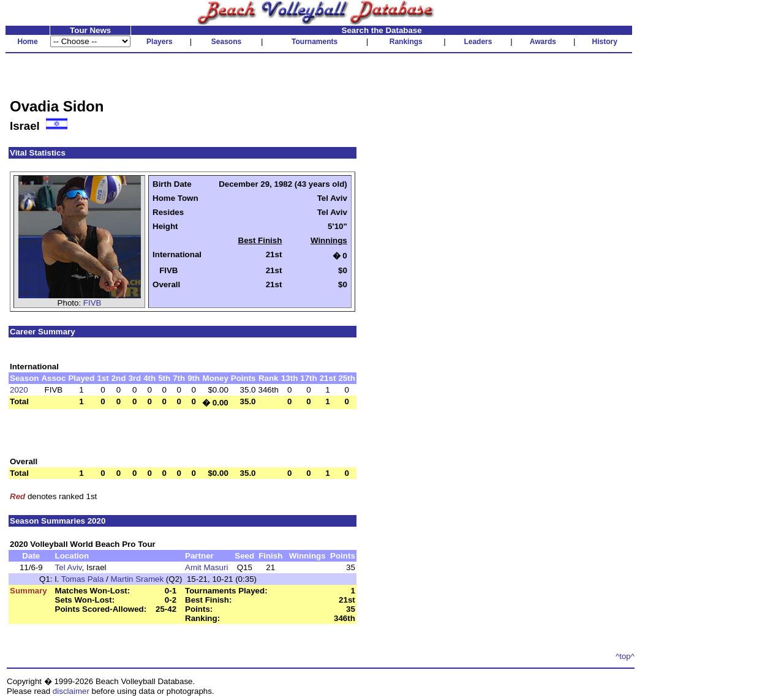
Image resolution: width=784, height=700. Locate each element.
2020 (19, 390)
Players (160, 42)
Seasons (226, 42)
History (605, 42)
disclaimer (71, 691)
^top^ (625, 656)
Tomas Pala (83, 579)
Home (27, 42)
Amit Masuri (206, 567)
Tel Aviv (69, 567)
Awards (543, 42)
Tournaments (315, 42)
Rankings (406, 42)
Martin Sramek (137, 579)
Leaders (478, 42)
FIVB (92, 303)
